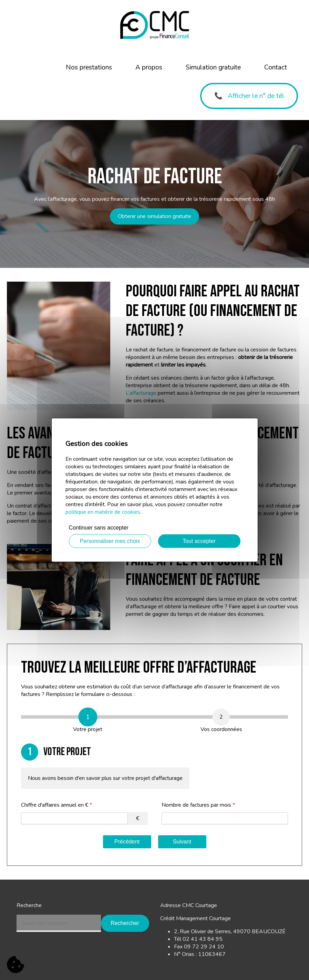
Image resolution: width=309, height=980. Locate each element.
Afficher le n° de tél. (257, 96)
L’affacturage (141, 393)
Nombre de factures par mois (198, 805)
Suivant (182, 842)
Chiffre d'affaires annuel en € (56, 805)
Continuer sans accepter (99, 528)
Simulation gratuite (213, 67)
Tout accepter (199, 541)
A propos (149, 67)
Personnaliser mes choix (110, 541)
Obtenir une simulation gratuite (154, 216)
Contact (276, 67)
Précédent (127, 842)
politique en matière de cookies (103, 512)
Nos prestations (89, 67)
